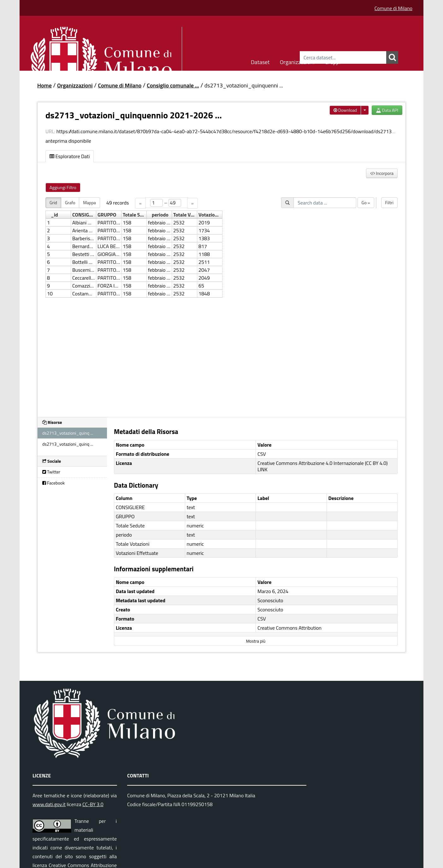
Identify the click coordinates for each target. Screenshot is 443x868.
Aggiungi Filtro (63, 187)
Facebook (53, 483)
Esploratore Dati (70, 156)
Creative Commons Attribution (289, 628)
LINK (263, 469)
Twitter (51, 472)
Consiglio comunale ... (173, 85)
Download (345, 110)
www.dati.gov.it (49, 804)
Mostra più (256, 641)
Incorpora (382, 173)
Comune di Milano (393, 8)
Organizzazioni (297, 61)
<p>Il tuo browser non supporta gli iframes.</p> (222, 303)
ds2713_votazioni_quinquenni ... (244, 85)
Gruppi (333, 61)
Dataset (260, 61)
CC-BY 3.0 (93, 804)
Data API (387, 110)
